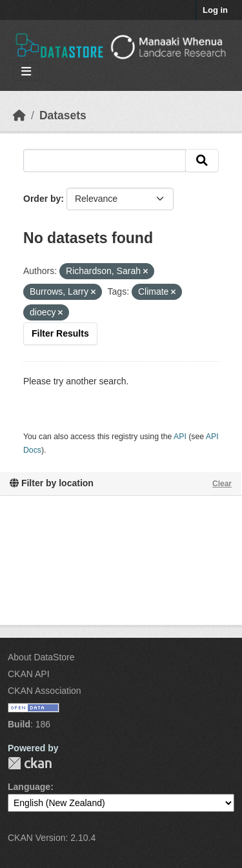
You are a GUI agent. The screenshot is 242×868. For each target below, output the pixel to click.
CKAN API (29, 674)
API (180, 437)
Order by (42, 199)
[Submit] (202, 161)
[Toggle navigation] (26, 72)
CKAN (30, 763)
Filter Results (60, 333)
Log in (215, 10)
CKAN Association (45, 691)
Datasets (63, 115)
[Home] (19, 115)
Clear (222, 484)
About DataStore (41, 657)
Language (29, 787)
